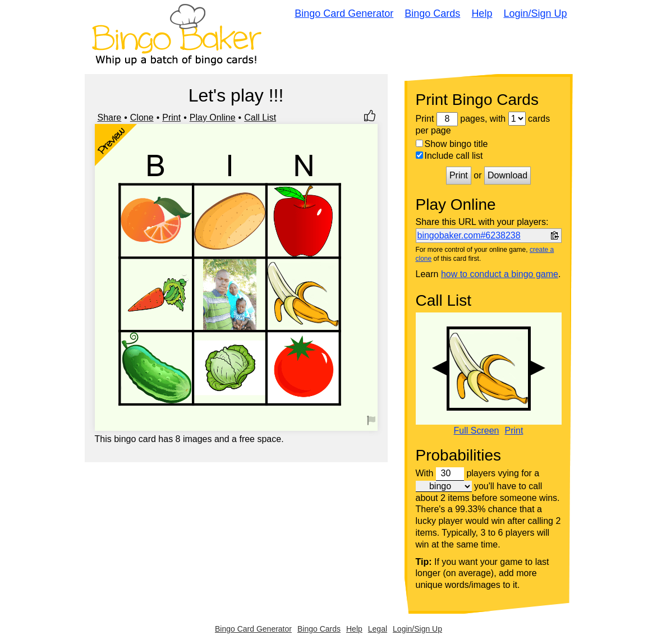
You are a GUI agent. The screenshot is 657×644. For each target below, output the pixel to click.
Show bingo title (452, 144)
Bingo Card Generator (344, 13)
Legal (378, 629)
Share (110, 118)
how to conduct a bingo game (500, 274)
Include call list (449, 156)
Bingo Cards (432, 13)
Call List (260, 118)
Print (171, 118)
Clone (142, 118)
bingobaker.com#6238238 (469, 235)
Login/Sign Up (535, 13)
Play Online (213, 118)
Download (507, 175)
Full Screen (477, 431)
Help (482, 13)
